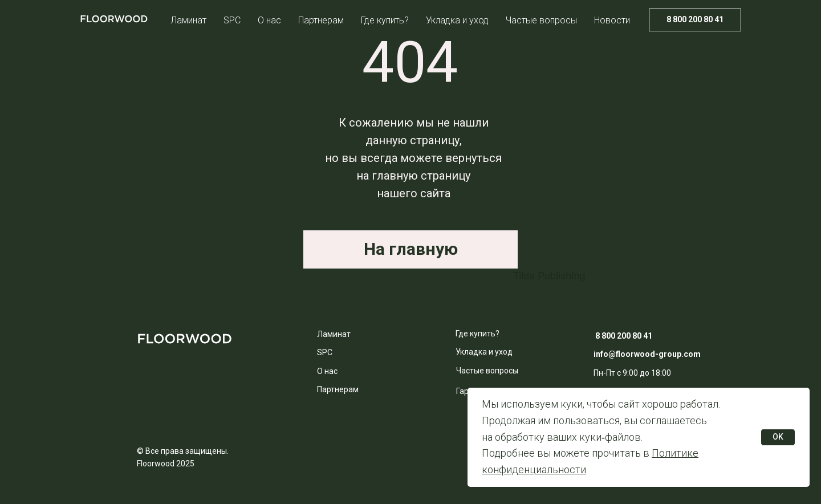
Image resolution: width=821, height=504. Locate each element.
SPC (232, 20)
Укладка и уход (457, 20)
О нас (269, 20)
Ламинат (188, 20)
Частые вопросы (541, 20)
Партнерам (321, 20)
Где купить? (385, 20)
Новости (612, 20)
